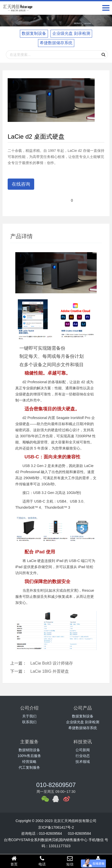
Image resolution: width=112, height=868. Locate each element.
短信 (70, 861)
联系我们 (29, 722)
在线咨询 (21, 184)
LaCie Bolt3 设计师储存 (52, 663)
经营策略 (29, 762)
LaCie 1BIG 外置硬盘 (50, 671)
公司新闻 (83, 750)
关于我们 (29, 716)
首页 (14, 861)
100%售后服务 (29, 756)
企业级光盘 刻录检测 (71, 33)
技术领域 (83, 762)
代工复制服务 (29, 767)
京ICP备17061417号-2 (56, 827)
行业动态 (83, 756)
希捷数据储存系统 (56, 43)
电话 (42, 861)
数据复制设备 (34, 33)
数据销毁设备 (29, 750)
